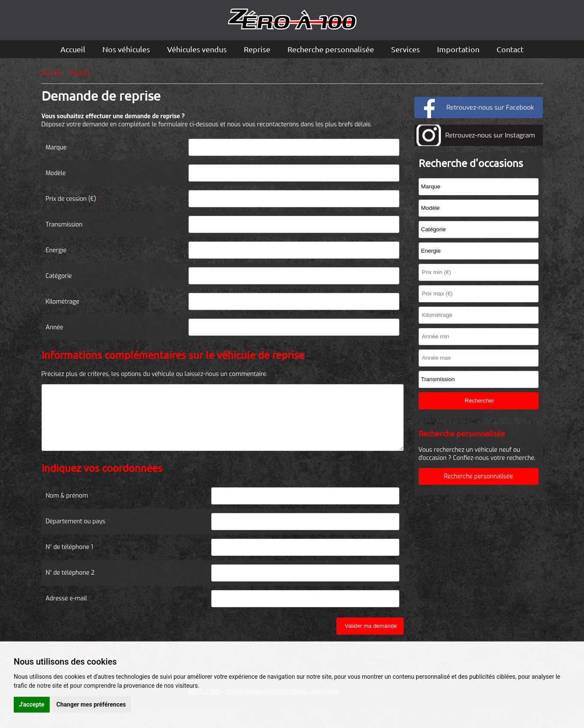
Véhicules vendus (197, 49)
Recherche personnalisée (331, 49)
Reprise (257, 49)
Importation (458, 49)
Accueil (73, 49)
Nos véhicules (126, 49)
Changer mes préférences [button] (91, 704)
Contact (510, 49)
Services (406, 49)
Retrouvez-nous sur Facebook (490, 107)
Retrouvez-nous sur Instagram (490, 135)
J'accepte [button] (32, 704)
